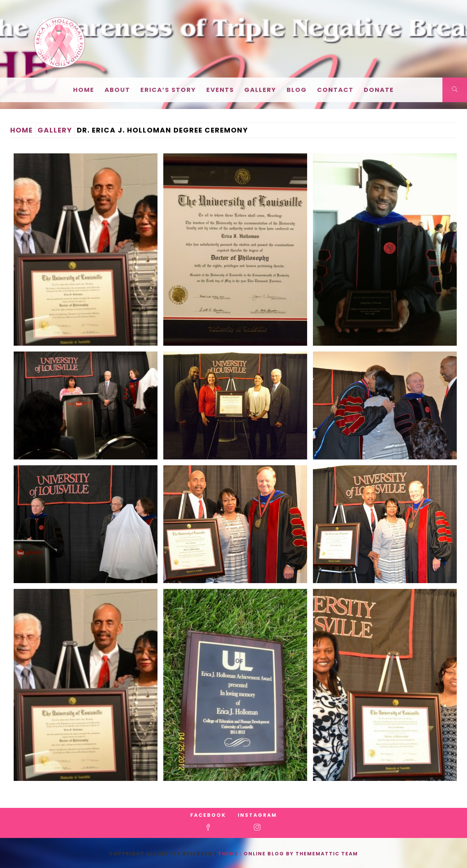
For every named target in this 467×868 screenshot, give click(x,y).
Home (84, 90)
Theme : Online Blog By (257, 854)
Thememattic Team (327, 854)
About (117, 90)
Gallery (260, 90)
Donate (379, 90)
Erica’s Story (168, 90)
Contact (335, 90)
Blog (297, 90)
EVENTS (220, 90)
